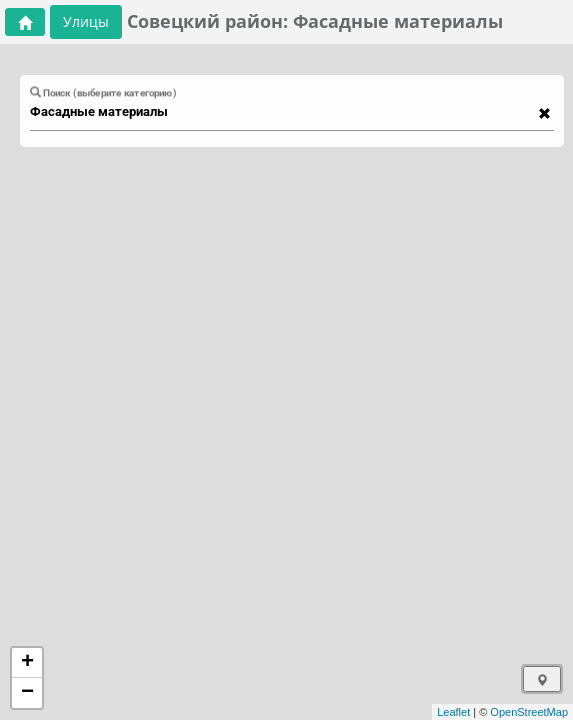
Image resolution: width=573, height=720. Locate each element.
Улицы (86, 21)
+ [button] (27, 663)
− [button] (27, 693)
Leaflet (453, 712)
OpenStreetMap (529, 712)
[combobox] (282, 112)
